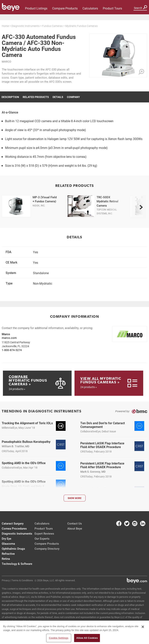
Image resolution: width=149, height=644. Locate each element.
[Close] (143, 628)
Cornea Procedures (14, 528)
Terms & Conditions (22, 580)
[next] (141, 207)
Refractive (8, 554)
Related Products (36, 97)
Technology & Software (17, 564)
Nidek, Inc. (39, 205)
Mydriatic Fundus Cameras (81, 26)
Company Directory (47, 549)
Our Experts (42, 538)
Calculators (90, 8)
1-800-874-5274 (12, 350)
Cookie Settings (59, 639)
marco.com (9, 338)
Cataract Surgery (13, 523)
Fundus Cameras (52, 26)
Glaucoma (8, 544)
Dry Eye (6, 538)
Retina (6, 559)
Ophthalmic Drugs (13, 549)
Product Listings (36, 8)
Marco (6, 61)
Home (5, 26)
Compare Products (65, 8)
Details (58, 97)
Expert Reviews (44, 533)
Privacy (6, 580)
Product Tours (112, 8)
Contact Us (75, 523)
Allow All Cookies (87, 639)
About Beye (75, 528)
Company (73, 97)
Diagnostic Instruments (26, 26)
